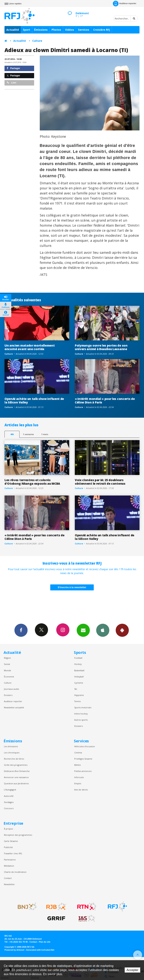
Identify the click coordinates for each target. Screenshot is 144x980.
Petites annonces (83, 771)
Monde (7, 670)
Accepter (132, 970)
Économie (9, 677)
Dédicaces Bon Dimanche (17, 771)
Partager (13, 68)
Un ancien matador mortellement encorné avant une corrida (30, 347)
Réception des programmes (18, 835)
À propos (8, 829)
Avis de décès (81, 790)
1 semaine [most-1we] (28, 434)
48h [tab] (12, 434)
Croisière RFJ (102, 30)
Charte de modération (15, 872)
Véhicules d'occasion (85, 746)
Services (84, 30)
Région (7, 658)
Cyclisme (79, 683)
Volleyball (79, 677)
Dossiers (8, 695)
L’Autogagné (10, 790)
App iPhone (103, 630)
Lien (11, 83)
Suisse (7, 664)
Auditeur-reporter (125, 4)
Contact (8, 878)
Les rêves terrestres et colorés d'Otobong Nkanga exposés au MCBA (32, 482)
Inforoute (79, 777)
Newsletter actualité (14, 707)
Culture (37, 41)
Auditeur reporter (13, 701)
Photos (56, 30)
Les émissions (11, 746)
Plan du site (45, 942)
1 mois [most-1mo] (45, 434)
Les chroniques (12, 753)
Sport (27, 30)
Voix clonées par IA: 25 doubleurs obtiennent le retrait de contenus (100, 482)
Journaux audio (12, 689)
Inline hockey (81, 714)
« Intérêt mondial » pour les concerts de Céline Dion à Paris (105, 401)
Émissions (41, 30)
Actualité (13, 30)
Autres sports (81, 720)
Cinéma (78, 753)
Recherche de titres (14, 759)
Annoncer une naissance (16, 777)
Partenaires (10, 860)
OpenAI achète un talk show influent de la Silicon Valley (34, 401)
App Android (122, 630)
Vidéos (70, 30)
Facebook (21, 630)
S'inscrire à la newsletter (72, 587)
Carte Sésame (11, 841)
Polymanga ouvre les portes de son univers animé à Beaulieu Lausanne (101, 347)
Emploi (78, 783)
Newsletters (83, 630)
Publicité (8, 847)
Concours (9, 808)
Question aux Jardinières (16, 783)
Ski (76, 689)
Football (78, 658)
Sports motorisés (83, 707)
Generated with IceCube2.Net (40, 950)
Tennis (77, 701)
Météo (78, 765)
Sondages (9, 802)
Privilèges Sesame (83, 759)
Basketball (79, 670)
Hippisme (79, 695)
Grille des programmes (16, 765)
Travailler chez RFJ (13, 853)
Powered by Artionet (14, 950)
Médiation (9, 866)
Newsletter (9, 884)
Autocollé (9, 796)
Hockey (78, 664)
